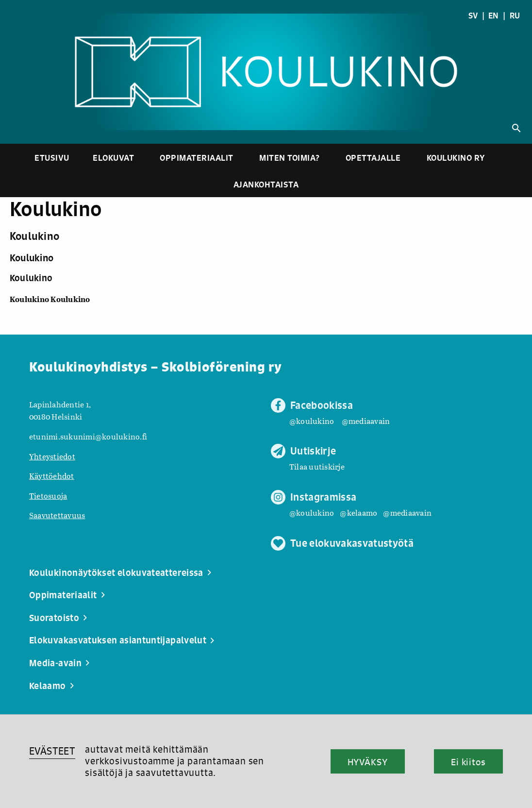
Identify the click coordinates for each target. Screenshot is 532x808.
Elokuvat (113, 158)
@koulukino (312, 421)
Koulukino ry (456, 158)
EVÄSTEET (52, 751)
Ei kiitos (468, 762)
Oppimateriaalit (197, 158)
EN (494, 16)
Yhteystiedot (52, 456)
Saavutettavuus (57, 515)
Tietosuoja (48, 496)
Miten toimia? (290, 158)
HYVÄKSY (368, 762)
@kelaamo (358, 513)
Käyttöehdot (52, 476)
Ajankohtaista (266, 184)
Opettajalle (373, 158)
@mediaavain (366, 421)
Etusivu (52, 158)
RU (515, 16)
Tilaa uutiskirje (317, 466)
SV (473, 16)
